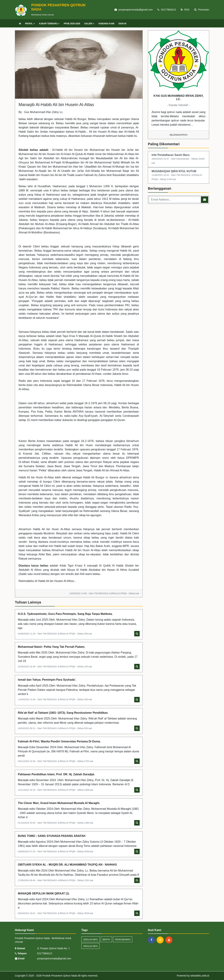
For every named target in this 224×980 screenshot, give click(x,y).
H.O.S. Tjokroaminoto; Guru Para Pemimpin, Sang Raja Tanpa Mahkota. (65, 614)
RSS (185, 10)
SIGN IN (122, 24)
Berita (106, 940)
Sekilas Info (90, 946)
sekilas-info (91, 940)
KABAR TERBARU (49, 24)
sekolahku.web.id (200, 976)
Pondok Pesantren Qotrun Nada (59, 976)
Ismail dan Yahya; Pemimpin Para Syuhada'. (47, 680)
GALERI (89, 24)
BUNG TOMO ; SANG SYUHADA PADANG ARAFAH (52, 836)
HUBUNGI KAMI (106, 24)
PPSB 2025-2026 (72, 24)
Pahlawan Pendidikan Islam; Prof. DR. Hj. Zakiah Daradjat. (56, 774)
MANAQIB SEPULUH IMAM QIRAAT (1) (43, 893)
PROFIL (30, 24)
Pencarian (202, 10)
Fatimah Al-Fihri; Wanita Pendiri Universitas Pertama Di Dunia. (59, 741)
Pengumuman (123, 940)
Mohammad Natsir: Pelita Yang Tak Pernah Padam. (51, 647)
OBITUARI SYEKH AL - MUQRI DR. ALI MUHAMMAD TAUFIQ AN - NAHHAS (67, 865)
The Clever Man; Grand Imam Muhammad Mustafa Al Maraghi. (59, 803)
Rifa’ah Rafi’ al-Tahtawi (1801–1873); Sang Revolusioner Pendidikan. (63, 713)
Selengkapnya (179, 135)
